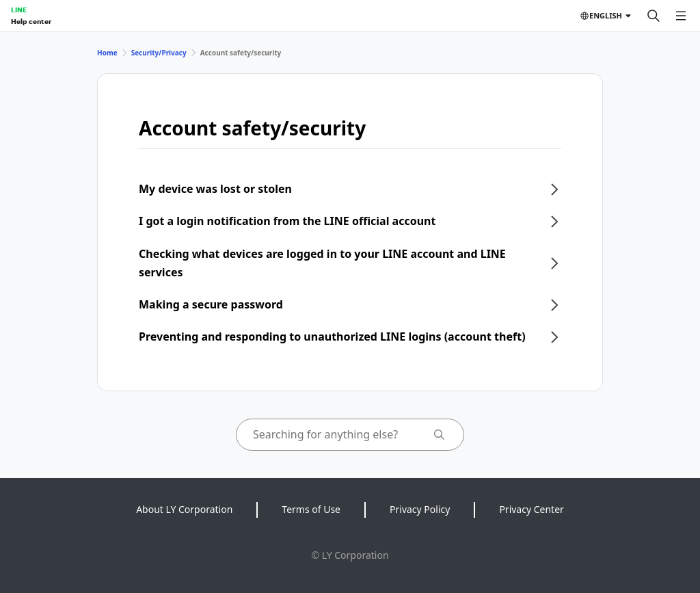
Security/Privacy (159, 53)
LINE (19, 10)
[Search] (654, 16)
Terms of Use (311, 509)
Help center (31, 21)
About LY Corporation (184, 509)
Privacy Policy (420, 509)
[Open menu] (681, 16)
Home (107, 53)
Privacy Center (531, 509)
